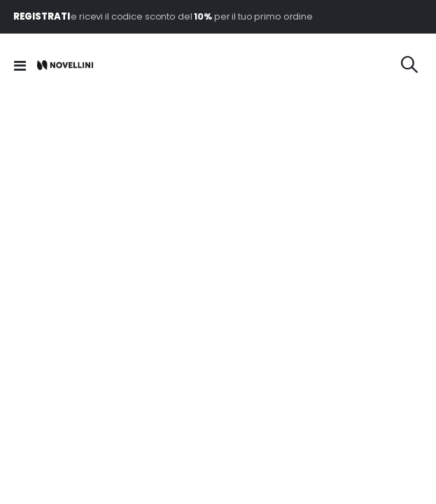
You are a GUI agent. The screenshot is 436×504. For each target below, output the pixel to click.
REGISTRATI (42, 16)
